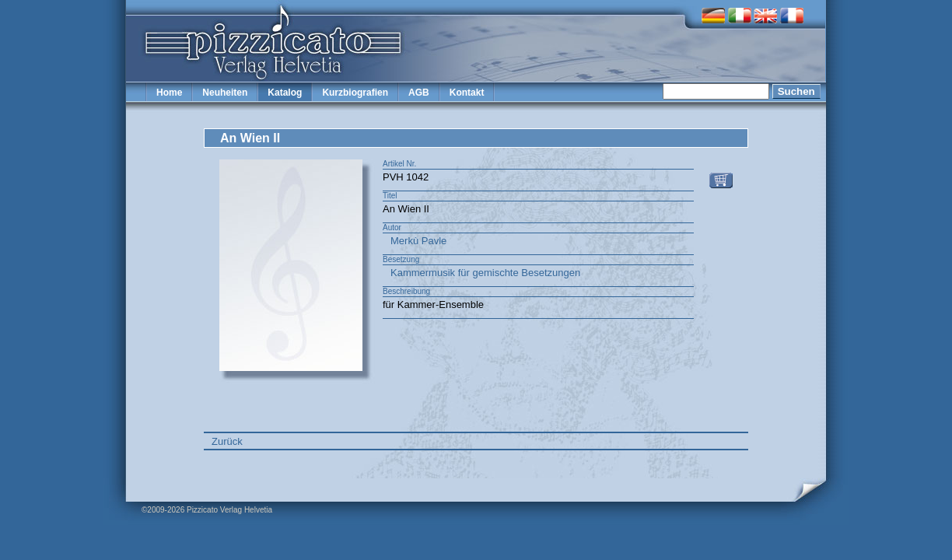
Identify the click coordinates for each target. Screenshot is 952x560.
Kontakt (467, 93)
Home (169, 93)
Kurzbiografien (355, 93)
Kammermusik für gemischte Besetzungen (485, 273)
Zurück (227, 441)
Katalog (285, 93)
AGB (419, 93)
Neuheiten (225, 93)
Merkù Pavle (418, 241)
